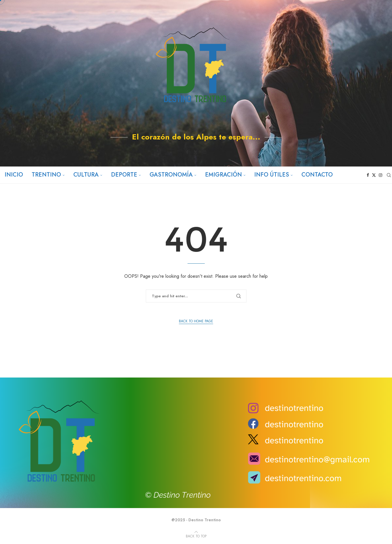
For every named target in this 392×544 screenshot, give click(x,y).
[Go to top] (196, 536)
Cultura (86, 175)
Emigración (223, 175)
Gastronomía (171, 175)
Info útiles (271, 175)
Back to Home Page (196, 321)
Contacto (317, 175)
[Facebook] (187, 152)
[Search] (389, 175)
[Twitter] (196, 152)
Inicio (14, 175)
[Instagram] (204, 152)
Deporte (124, 175)
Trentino (46, 175)
